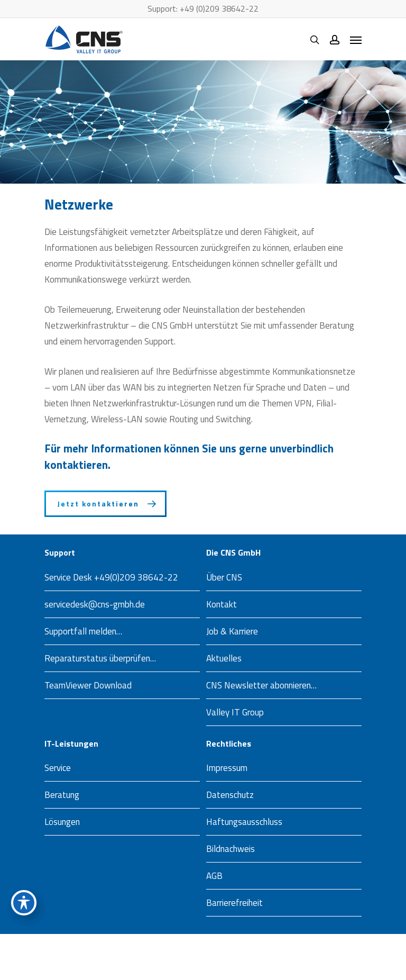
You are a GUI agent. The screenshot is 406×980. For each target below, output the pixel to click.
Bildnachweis (230, 849)
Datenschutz (230, 795)
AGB (214, 876)
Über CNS (224, 577)
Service (58, 768)
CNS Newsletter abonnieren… (261, 685)
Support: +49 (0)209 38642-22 (203, 8)
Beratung (62, 795)
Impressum (227, 768)
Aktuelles (224, 658)
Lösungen (62, 822)
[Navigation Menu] (356, 40)
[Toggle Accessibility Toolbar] (24, 903)
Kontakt (222, 604)
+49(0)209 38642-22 (136, 577)
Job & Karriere (232, 631)
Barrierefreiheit (234, 903)
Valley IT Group (235, 712)
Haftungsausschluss (244, 822)
